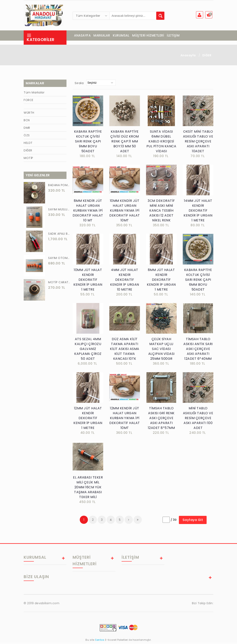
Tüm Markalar (34, 94)
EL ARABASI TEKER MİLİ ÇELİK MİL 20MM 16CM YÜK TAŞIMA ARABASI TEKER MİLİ (88, 489)
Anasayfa (188, 57)
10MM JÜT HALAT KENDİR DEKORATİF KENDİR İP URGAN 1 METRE (88, 281)
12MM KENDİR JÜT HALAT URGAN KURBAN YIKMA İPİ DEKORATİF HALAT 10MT (125, 420)
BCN (27, 122)
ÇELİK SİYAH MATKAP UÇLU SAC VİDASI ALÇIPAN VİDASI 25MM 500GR (161, 350)
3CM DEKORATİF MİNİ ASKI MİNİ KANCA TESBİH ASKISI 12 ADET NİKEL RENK (161, 212)
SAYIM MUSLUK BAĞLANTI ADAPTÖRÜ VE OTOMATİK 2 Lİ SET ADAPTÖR (59, 211)
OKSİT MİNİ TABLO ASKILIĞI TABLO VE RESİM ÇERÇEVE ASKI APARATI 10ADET (198, 143)
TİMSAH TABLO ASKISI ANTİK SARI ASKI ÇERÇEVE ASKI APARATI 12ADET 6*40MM (198, 350)
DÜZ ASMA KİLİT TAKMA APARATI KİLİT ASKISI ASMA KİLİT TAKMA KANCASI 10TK (125, 350)
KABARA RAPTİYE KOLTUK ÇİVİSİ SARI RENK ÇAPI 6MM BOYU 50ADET (198, 281)
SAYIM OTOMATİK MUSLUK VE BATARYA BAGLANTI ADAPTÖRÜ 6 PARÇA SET (59, 260)
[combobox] (91, 16)
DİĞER (207, 57)
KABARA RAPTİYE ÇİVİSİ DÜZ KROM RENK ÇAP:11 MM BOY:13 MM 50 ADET (125, 143)
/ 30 (174, 521)
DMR (27, 129)
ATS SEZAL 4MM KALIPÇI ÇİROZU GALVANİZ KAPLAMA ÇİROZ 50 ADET (88, 350)
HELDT (28, 144)
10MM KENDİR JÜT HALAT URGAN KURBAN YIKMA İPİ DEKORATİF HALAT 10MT (125, 212)
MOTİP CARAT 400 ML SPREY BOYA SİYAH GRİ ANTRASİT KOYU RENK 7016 (59, 284)
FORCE (29, 102)
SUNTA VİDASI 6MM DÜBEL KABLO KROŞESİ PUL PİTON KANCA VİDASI (161, 143)
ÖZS (27, 137)
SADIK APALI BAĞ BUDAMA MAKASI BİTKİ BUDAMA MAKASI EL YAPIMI (59, 235)
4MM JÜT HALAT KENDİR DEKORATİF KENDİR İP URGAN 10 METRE (125, 281)
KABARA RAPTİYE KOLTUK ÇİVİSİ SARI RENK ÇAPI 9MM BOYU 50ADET (88, 143)
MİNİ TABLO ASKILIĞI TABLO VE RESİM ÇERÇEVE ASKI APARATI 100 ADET (198, 420)
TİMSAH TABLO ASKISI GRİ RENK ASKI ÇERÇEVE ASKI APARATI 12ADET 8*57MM (161, 420)
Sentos (100, 641)
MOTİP (28, 160)
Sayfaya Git (193, 521)
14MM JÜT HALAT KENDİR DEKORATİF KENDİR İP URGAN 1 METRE (198, 212)
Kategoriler (41, 39)
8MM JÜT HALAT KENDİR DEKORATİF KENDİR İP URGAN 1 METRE (161, 281)
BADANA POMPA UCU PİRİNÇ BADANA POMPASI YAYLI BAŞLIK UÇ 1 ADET (59, 187)
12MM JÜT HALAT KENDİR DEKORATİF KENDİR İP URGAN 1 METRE (88, 420)
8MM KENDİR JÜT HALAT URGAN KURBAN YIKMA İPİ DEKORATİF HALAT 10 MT (88, 212)
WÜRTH (29, 114)
